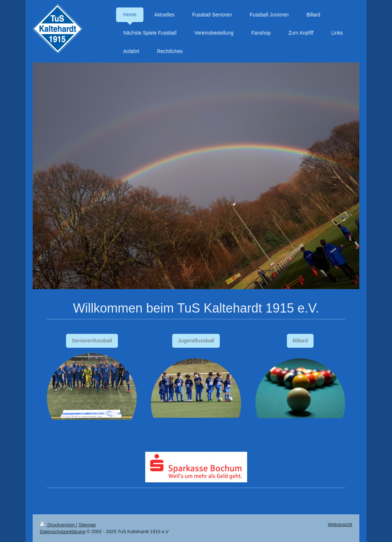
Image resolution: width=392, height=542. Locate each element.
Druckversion (58, 525)
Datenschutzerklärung (62, 532)
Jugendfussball (196, 340)
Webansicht (340, 524)
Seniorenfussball (92, 340)
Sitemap (87, 525)
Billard (300, 340)
